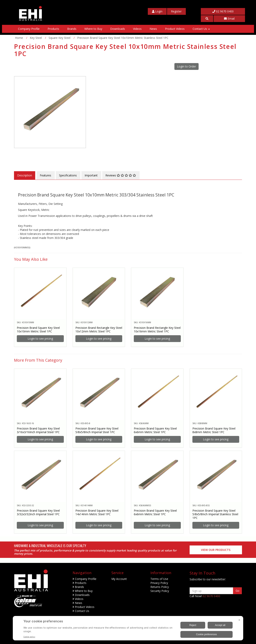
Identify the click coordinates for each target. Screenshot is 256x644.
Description (25, 175)
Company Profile (29, 29)
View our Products (216, 550)
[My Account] (157, 11)
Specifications (68, 175)
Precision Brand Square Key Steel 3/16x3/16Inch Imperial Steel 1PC (38, 430)
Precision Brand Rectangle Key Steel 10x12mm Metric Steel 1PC (99, 330)
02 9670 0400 (223, 11)
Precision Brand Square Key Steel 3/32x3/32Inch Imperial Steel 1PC (38, 512)
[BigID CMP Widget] (128, 629)
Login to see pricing (40, 339)
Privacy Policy (159, 583)
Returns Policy (160, 587)
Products (53, 29)
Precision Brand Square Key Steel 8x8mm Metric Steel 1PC (214, 430)
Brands (72, 29)
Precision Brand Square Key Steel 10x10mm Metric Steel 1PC (38, 330)
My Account (119, 579)
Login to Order (186, 66)
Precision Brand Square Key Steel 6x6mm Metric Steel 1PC (155, 430)
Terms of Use (159, 579)
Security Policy (160, 591)
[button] (207, 19)
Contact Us (201, 29)
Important (91, 175)
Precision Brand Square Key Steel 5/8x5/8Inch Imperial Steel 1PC (97, 430)
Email (229, 19)
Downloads (118, 29)
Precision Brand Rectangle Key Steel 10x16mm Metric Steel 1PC (157, 330)
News (153, 29)
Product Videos (175, 29)
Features (45, 175)
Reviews (121, 175)
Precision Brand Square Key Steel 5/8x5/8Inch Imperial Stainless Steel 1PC (215, 514)
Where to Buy (93, 29)
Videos (137, 29)
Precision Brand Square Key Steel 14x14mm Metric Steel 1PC (97, 512)
